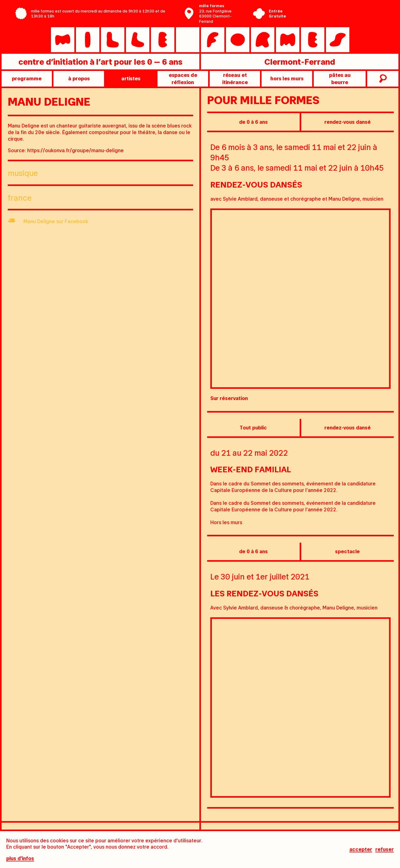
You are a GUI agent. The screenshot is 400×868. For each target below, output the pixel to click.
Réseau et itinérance (235, 78)
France (20, 197)
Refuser (385, 850)
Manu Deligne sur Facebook (56, 221)
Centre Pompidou (332, 9)
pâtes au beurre (340, 78)
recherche (382, 79)
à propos (79, 78)
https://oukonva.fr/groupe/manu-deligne (75, 150)
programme (27, 78)
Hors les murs (287, 78)
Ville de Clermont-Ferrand (332, 18)
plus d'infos (20, 859)
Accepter (361, 850)
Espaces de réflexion (183, 78)
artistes (131, 78)
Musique (23, 173)
